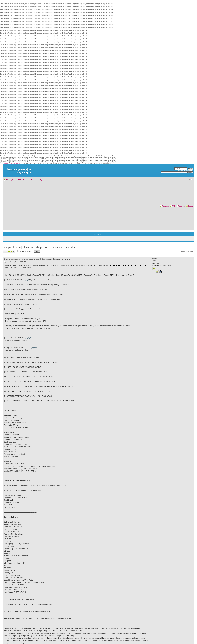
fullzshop (12, 262)
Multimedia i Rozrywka (30, 180)
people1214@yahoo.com (19, 544)
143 (156, 264)
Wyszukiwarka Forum (186, 171)
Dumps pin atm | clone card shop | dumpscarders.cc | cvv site (39, 247)
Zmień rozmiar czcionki (191, 179)
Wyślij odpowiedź (9, 251)
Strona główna (11, 180)
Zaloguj (191, 206)
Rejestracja (182, 206)
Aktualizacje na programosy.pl (12, 163)
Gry (41, 180)
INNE (19, 180)
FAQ (174, 206)
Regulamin (166, 206)
